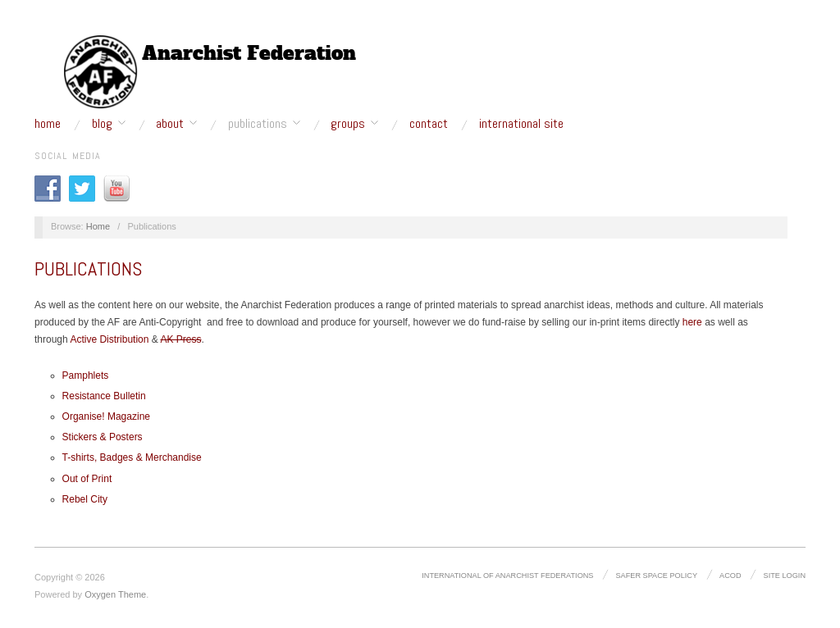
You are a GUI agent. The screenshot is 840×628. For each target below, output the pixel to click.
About (170, 124)
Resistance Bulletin (104, 396)
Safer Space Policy (657, 576)
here (692, 322)
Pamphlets (86, 375)
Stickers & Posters (103, 437)
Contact (429, 124)
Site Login (785, 576)
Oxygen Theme (115, 594)
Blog (102, 124)
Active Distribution (109, 339)
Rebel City (85, 499)
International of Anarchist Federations (507, 576)
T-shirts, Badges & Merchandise (132, 457)
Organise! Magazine (106, 416)
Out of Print (87, 479)
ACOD (730, 576)
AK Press (180, 339)
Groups (348, 124)
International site (521, 124)
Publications (258, 124)
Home (48, 124)
